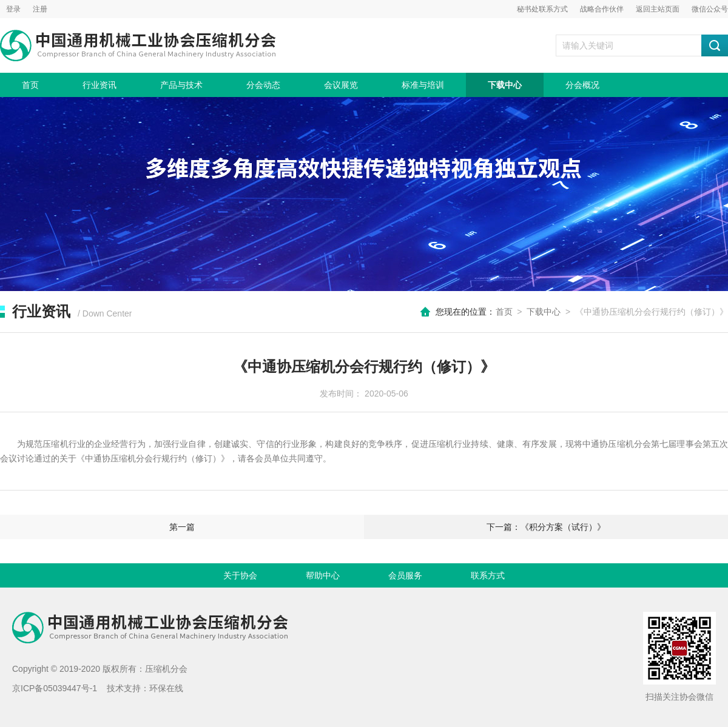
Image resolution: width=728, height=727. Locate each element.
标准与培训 (423, 85)
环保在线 (166, 688)
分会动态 (263, 85)
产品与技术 (181, 85)
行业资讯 (99, 85)
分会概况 (582, 85)
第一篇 (182, 527)
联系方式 (488, 575)
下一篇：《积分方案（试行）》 (546, 527)
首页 (30, 85)
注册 (40, 9)
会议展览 (341, 85)
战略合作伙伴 (602, 9)
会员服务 (405, 575)
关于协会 (240, 575)
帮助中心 (323, 575)
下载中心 (505, 85)
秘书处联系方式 (542, 9)
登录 (13, 9)
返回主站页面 (658, 9)
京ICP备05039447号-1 (55, 688)
